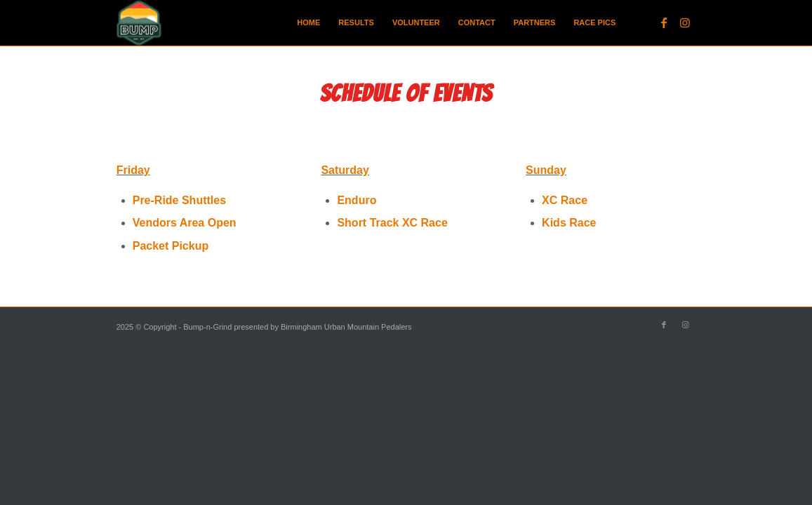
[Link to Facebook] (664, 22)
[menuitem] (308, 23)
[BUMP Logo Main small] (139, 23)
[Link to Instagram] (685, 22)
